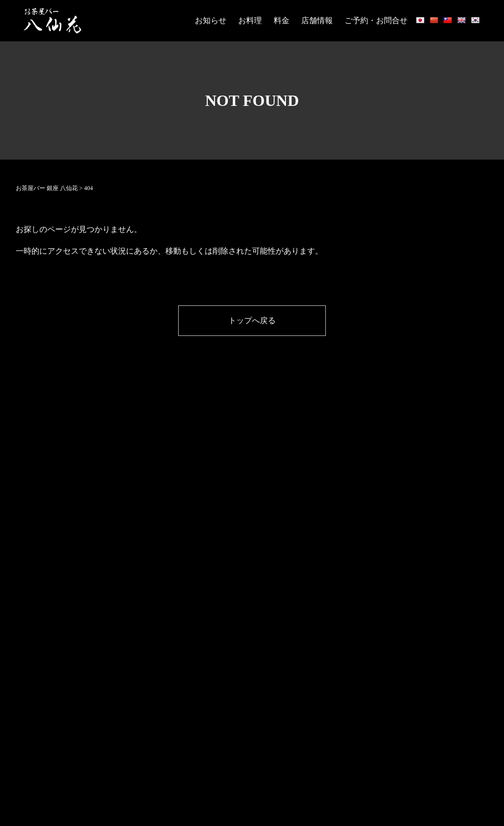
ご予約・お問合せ (376, 20)
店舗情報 (317, 20)
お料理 (250, 20)
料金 (282, 20)
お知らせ (211, 20)
